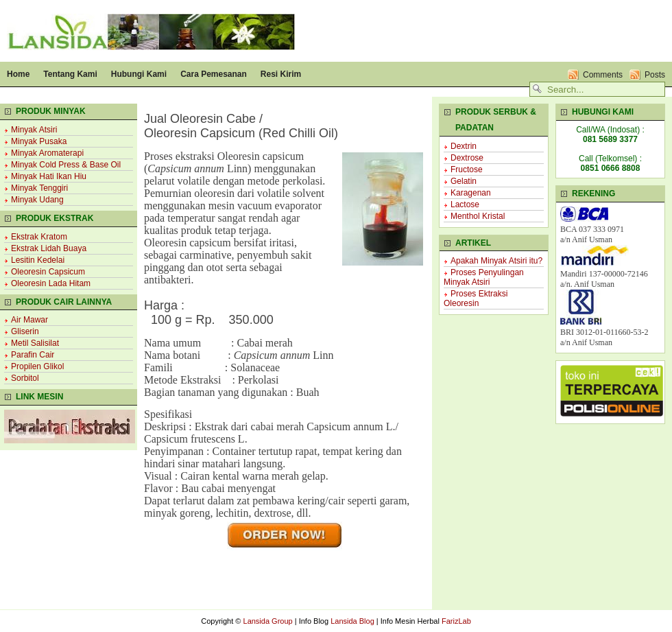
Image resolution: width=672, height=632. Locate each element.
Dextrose (467, 158)
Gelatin (464, 181)
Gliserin (25, 331)
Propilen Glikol (37, 366)
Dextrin (464, 146)
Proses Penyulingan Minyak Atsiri (484, 277)
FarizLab (456, 621)
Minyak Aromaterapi (47, 153)
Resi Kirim (281, 74)
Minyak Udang (37, 200)
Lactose (465, 204)
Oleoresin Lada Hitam (51, 283)
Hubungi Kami (139, 74)
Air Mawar (29, 320)
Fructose (467, 169)
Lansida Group (268, 621)
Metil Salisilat (35, 343)
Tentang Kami (70, 74)
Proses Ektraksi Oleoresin (476, 299)
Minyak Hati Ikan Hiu (49, 176)
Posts (655, 75)
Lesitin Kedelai (38, 260)
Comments (603, 75)
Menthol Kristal (478, 216)
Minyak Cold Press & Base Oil (66, 165)
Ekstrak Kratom (39, 237)
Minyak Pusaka (39, 141)
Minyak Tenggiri (39, 188)
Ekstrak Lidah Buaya (49, 248)
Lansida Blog (352, 621)
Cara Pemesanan (214, 74)
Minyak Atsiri (34, 130)
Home (18, 74)
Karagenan (471, 193)
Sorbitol (25, 378)
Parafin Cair (33, 355)
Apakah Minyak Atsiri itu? (496, 261)
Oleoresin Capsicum (48, 272)
